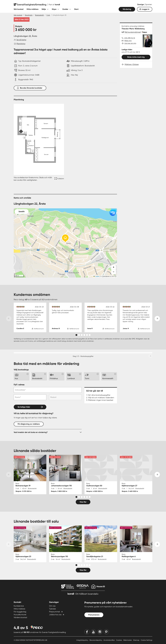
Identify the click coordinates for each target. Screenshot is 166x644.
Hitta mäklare (33, 9)
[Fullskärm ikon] (59, 179)
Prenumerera (94, 615)
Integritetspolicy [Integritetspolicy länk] (83, 640)
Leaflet (96, 276)
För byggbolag (20, 612)
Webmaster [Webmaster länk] (128, 640)
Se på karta (21, 40)
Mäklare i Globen (132, 64)
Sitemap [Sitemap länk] (136, 640)
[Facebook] (87, 632)
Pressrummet (55, 612)
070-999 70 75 (130, 38)
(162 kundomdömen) (133, 32)
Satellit (22, 211)
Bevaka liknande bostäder (30, 87)
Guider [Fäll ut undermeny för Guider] (65, 9)
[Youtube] (93, 632)
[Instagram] (100, 632)
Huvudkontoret (20, 615)
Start (76, 9)
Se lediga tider (24, 407)
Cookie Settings (147, 640)
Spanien (149, 4)
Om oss (52, 606)
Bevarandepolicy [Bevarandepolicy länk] (96, 640)
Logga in (146, 9)
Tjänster (53, 609)
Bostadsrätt (39, 15)
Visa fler (83, 502)
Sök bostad (19, 9)
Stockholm (29, 15)
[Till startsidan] (37, 5)
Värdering (127, 9)
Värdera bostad (20, 617)
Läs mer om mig (130, 43)
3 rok (48, 15)
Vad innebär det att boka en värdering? (31, 432)
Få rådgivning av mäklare (29, 424)
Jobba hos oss (55, 615)
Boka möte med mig (136, 57)
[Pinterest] (106, 632)
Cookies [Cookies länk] (119, 640)
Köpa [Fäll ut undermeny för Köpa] (54, 9)
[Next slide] (157, 319)
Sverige (141, 4)
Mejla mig (128, 41)
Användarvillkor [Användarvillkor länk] (109, 640)
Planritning (21, 44)
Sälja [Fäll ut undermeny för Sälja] (44, 9)
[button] (65, 238)
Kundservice (19, 606)
